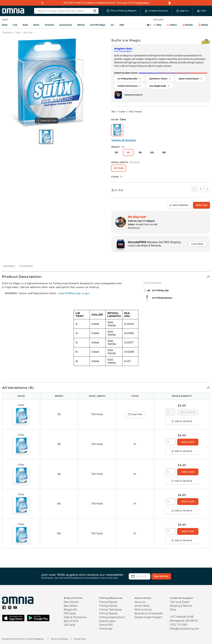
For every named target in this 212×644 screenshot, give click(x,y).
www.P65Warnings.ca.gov (74, 293)
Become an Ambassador (149, 613)
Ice (112, 25)
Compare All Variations (124, 140)
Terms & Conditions (60, 639)
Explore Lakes (107, 621)
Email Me (135, 414)
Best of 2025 (71, 621)
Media (203, 25)
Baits (5, 25)
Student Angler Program (148, 617)
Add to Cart (201, 205)
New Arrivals (71, 602)
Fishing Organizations (112, 617)
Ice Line (28, 32)
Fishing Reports (108, 602)
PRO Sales (70, 613)
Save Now (143, 3)
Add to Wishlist (179, 205)
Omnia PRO (106, 625)
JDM (121, 25)
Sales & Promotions (75, 617)
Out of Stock (188, 412)
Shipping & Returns (181, 606)
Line (15, 25)
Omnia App (106, 629)
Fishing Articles (108, 606)
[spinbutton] (170, 412)
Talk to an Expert (180, 602)
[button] (106, 277)
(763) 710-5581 (179, 625)
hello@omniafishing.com (184, 629)
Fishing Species (108, 613)
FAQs (173, 610)
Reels (36, 25)
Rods (25, 25)
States (172, 25)
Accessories (66, 25)
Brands (187, 25)
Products (7, 32)
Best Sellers (70, 606)
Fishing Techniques (111, 610)
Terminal (49, 25)
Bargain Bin (71, 610)
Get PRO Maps (98, 25)
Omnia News (142, 606)
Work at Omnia (143, 610)
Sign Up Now (177, 576)
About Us (140, 602)
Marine (81, 25)
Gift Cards (70, 625)
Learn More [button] (197, 244)
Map (157, 25)
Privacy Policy (80, 639)
